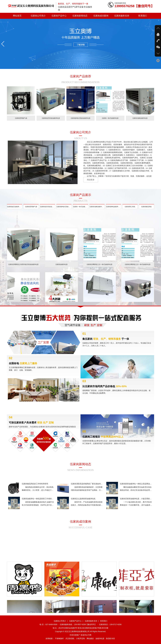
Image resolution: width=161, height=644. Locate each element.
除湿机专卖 (110, 638)
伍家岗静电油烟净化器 (114, 210)
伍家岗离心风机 (130, 210)
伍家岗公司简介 (38, 16)
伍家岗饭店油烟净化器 (15, 210)
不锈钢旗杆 (59, 638)
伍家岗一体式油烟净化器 (80, 210)
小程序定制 (80, 638)
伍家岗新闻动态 (80, 16)
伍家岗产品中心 (59, 16)
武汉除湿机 (70, 638)
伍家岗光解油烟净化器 (97, 210)
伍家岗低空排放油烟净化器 (48, 210)
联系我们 (143, 16)
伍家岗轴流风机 (146, 210)
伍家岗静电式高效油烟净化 (64, 210)
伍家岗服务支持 (122, 16)
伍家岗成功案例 (101, 16)
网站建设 (90, 638)
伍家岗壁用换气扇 (31, 210)
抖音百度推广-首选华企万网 (81, 635)
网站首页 (17, 16)
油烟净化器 (100, 638)
